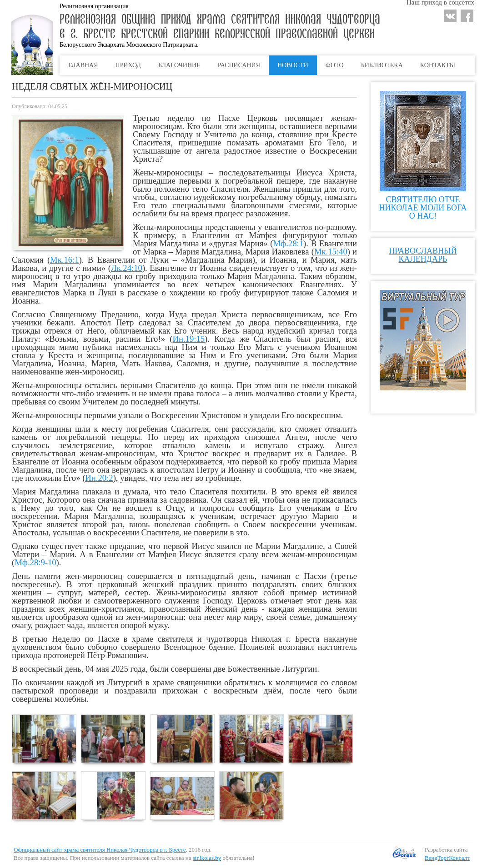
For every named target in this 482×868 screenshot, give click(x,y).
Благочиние (179, 65)
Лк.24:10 (127, 268)
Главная (83, 65)
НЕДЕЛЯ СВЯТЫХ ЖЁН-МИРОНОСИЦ (92, 86)
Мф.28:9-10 (35, 562)
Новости (293, 65)
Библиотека (382, 65)
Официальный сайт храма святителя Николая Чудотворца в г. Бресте (100, 850)
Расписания (239, 65)
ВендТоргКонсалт (447, 858)
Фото (335, 65)
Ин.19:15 (188, 339)
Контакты (438, 65)
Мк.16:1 (64, 260)
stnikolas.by (207, 858)
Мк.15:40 (331, 252)
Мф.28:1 (289, 243)
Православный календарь (423, 255)
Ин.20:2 (99, 478)
